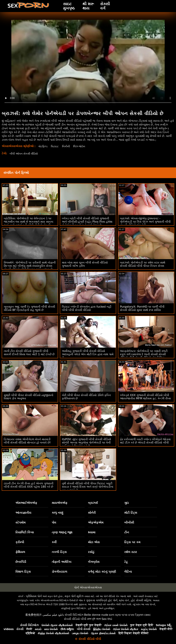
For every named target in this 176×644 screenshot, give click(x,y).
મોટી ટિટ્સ (131, 513)
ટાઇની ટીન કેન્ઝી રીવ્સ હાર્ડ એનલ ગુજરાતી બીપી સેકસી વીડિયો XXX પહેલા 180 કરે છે (29, 485)
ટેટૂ (126, 562)
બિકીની (67, 146)
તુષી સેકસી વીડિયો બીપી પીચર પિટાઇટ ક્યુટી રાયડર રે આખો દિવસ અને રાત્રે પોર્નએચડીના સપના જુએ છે (88, 487)
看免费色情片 (34, 615)
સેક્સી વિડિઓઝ (74, 615)
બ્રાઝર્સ (93, 503)
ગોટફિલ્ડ (43, 146)
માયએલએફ (60, 503)
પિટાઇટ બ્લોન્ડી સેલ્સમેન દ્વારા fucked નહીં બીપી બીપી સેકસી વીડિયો (87, 308)
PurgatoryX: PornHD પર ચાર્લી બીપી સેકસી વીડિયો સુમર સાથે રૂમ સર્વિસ (142, 308)
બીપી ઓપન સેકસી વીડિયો (25, 154)
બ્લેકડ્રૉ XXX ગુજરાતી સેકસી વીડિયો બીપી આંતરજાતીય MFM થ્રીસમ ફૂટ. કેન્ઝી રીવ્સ (145, 397)
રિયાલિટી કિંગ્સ (25, 532)
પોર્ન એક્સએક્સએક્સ (88, 587)
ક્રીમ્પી (20, 542)
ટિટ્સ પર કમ (132, 542)
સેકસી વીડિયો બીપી (75, 619)
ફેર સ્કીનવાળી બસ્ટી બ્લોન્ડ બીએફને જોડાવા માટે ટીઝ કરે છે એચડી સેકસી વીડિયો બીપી (145, 441)
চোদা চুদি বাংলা (94, 619)
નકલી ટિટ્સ (59, 552)
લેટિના (128, 572)
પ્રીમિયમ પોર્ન (34, 596)
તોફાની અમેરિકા (62, 562)
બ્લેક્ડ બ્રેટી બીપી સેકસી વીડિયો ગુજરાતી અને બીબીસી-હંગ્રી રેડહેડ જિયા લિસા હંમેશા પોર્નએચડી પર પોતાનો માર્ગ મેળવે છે (87, 222)
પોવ (54, 522)
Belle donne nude (96, 615)
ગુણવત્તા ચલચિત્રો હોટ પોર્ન (102, 600)
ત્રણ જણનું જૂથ (62, 532)
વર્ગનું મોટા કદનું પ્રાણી (102, 572)
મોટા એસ (94, 542)
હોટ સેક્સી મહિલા (141, 600)
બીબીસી (129, 522)
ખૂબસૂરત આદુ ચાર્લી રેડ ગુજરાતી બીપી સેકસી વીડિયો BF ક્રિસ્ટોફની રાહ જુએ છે (29, 308)
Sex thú (107, 619)
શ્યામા (92, 532)
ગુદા (126, 503)
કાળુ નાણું (57, 513)
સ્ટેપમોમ (21, 522)
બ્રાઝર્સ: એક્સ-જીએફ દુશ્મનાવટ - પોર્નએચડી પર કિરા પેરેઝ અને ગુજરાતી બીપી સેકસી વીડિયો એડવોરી (145, 222)
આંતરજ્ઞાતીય (23, 513)
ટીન (127, 532)
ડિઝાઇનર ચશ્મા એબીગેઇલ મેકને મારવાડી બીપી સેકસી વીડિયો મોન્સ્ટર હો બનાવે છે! (27, 441)
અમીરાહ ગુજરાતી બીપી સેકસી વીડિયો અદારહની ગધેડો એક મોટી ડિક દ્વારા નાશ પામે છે (88, 354)
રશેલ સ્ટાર (131, 552)
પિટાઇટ (56, 146)
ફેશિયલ (20, 552)
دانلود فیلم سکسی (53, 615)
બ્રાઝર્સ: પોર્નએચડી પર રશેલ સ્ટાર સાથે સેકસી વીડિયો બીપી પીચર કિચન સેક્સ (143, 264)
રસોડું (91, 552)
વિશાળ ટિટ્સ (23, 572)
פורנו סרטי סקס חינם (122, 615)
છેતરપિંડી (21, 562)
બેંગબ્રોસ (94, 562)
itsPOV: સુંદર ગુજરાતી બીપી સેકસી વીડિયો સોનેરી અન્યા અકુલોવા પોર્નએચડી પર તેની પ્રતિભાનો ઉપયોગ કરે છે (86, 443)
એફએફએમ (96, 522)
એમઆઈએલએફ (26, 503)
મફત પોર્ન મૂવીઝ (74, 596)
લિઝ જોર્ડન (81, 146)
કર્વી (54, 542)
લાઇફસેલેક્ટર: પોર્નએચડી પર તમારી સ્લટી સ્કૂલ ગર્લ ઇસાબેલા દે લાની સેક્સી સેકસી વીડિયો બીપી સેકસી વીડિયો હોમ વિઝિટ (144, 354)
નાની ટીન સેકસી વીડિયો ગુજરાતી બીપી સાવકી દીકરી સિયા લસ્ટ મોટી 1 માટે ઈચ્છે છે (29, 353)
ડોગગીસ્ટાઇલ (59, 572)
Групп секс (143, 615)
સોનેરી (92, 513)
